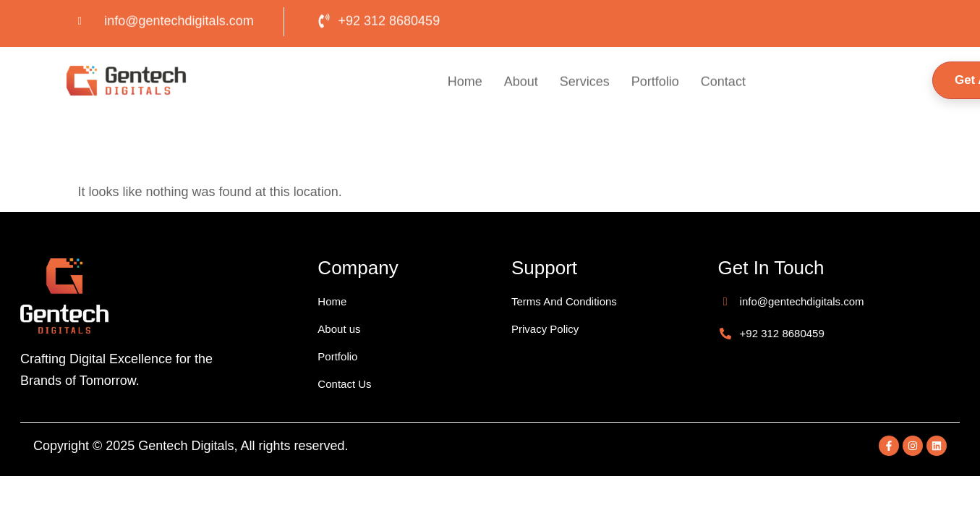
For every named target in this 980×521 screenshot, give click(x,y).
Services (585, 82)
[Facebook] (820, 18)
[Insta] (853, 18)
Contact (723, 82)
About (521, 82)
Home (465, 82)
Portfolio (655, 82)
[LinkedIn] (885, 18)
